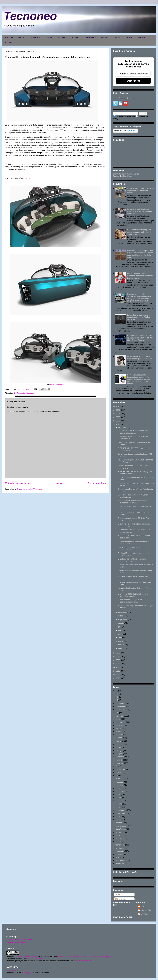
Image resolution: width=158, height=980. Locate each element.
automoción (120, 722)
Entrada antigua (97, 483)
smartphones (121, 826)
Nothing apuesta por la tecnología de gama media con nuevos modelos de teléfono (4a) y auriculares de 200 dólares (140, 379)
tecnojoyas (120, 838)
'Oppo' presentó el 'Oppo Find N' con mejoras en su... (133, 467)
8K (117, 700)
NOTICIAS (142, 37)
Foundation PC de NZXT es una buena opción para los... (134, 537)
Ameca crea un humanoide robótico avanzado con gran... (132, 502)
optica (118, 807)
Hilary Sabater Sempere (28, 956)
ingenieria (119, 772)
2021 (118, 424)
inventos (119, 779)
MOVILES (105, 37)
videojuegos (120, 861)
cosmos (119, 738)
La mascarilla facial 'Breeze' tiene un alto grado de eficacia (139, 357)
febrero (121, 645)
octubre (121, 616)
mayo (121, 634)
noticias (119, 804)
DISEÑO (130, 37)
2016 (118, 667)
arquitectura (120, 709)
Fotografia (120, 757)
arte (117, 713)
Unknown (145, 914)
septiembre (123, 620)
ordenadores (121, 810)
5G (117, 694)
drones (118, 747)
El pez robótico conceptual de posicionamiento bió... (130, 601)
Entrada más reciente (17, 483)
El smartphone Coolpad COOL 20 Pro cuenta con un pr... (133, 519)
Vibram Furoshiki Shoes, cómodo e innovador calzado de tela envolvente (140, 276)
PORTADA (9, 37)
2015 (118, 671)
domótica (119, 744)
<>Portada (11, 970)
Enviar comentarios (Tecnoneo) (29, 489)
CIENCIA (48, 37)
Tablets (118, 835)
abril (120, 637)
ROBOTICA (35, 37)
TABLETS (117, 37)
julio (120, 627)
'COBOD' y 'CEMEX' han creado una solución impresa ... (133, 432)
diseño (16, 393)
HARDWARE (91, 37)
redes (118, 817)
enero (121, 648)
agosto (121, 623)
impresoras (120, 769)
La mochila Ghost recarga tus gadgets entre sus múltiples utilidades (139, 317)
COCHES (22, 37)
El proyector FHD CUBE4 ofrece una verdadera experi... (133, 595)
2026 (118, 406)
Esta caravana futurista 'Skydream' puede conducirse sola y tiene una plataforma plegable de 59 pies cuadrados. (140, 297)
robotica (119, 823)
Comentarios (121, 899)
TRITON (27, 178)
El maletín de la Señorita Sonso (126, 174)
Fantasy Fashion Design (123, 176)
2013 (118, 678)
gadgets (119, 760)
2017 (118, 664)
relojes (118, 820)
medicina (119, 785)
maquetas (119, 782)
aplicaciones (121, 706)
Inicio (59, 483)
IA (116, 766)
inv (117, 776)
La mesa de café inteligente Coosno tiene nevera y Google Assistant (140, 211)
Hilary (143, 906)
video (118, 857)
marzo (121, 641)
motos (118, 794)
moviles (119, 798)
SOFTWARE (62, 37)
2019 (118, 657)
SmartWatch (120, 829)
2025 (118, 410)
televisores (120, 848)
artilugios (119, 716)
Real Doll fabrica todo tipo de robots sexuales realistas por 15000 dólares (139, 232)
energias (119, 754)
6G (117, 697)
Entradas (120, 895)
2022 (118, 421)
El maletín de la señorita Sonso (19, 940)
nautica (23, 393)
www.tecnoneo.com (34, 959)
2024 (118, 414)
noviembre (123, 612)
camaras (119, 725)
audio (118, 719)
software (119, 832)
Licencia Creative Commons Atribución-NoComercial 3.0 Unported (84, 956)
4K (117, 691)
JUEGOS (8, 43)
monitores (119, 791)
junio (120, 630)
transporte (31, 393)
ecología (119, 750)
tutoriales (119, 854)
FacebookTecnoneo (127, 98)
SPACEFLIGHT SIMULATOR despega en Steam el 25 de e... (135, 473)
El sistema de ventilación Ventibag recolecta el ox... (132, 560)
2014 (118, 674)
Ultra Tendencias (57, 385)
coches (118, 732)
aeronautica (120, 703)
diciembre (122, 428)
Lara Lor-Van (146, 910)
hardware (119, 763)
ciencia (118, 728)
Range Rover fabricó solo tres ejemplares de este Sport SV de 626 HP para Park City (140, 338)
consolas (119, 735)
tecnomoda (120, 845)
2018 (118, 660)
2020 (118, 653)
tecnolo (118, 842)
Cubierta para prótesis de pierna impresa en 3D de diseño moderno (140, 191)
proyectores (120, 813)
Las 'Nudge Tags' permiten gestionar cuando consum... (133, 548)
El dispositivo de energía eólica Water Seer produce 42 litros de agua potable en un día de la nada (140, 254)
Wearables (120, 864)
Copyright (26, 973)
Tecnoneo (30, 16)
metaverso (120, 788)
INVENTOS (76, 37)
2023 (118, 417)
